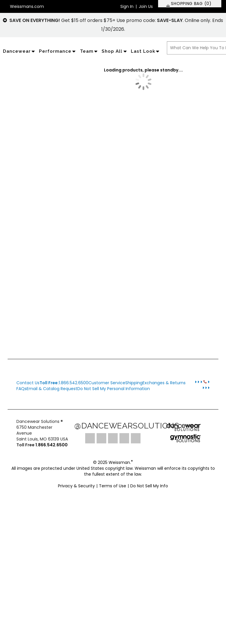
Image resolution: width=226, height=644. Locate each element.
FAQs (22, 389)
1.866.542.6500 (64, 383)
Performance (58, 51)
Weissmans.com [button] (27, 6)
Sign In (127, 6)
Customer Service (107, 383)
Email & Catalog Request (52, 389)
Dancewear (20, 51)
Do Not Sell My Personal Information (114, 389)
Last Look (146, 51)
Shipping (134, 383)
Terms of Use (113, 486)
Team (89, 51)
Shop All (115, 51)
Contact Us (28, 383)
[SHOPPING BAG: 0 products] (190, 4)
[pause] (5, 20)
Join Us (146, 6)
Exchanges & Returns (164, 383)
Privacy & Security (76, 486)
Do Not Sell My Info (149, 486)
